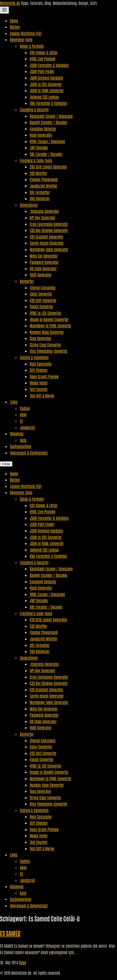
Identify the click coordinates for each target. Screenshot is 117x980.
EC (21, 421)
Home (14, 21)
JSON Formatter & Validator (49, 65)
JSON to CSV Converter (46, 84)
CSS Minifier (38, 173)
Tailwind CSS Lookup (44, 97)
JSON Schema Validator (46, 78)
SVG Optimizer (40, 198)
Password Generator (44, 262)
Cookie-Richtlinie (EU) (26, 33)
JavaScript (27, 427)
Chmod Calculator (43, 288)
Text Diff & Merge (42, 396)
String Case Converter (45, 345)
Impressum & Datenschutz (29, 453)
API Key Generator (43, 218)
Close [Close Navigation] (6, 464)
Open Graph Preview (44, 376)
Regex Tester (39, 383)
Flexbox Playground (44, 179)
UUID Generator (41, 275)
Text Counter (39, 389)
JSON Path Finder (42, 71)
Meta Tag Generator (44, 256)
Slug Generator (41, 338)
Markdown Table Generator (49, 249)
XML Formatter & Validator (48, 103)
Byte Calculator (41, 364)
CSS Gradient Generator (46, 237)
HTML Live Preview (43, 59)
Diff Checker (39, 370)
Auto (23, 440)
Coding (25, 408)
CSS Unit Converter (43, 300)
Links (14, 402)
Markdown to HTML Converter (51, 326)
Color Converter (41, 294)
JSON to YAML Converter (47, 90)
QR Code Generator (43, 268)
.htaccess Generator (44, 211)
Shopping (17, 434)
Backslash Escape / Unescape (51, 116)
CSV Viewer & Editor (44, 52)
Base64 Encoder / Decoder (49, 122)
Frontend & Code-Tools (36, 160)
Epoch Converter (42, 306)
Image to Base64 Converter (49, 319)
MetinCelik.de (10, 3)
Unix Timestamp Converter (49, 351)
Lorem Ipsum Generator (47, 243)
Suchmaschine (21, 446)
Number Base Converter (47, 332)
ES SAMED (10, 933)
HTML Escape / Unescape (47, 141)
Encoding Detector (43, 129)
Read (23, 962)
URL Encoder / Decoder (46, 154)
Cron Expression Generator (49, 224)
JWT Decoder (39, 147)
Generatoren (29, 205)
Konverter (27, 281)
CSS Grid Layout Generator (48, 167)
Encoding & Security (34, 109)
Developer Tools (21, 39)
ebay (23, 414)
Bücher (15, 27)
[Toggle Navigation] (4, 10)
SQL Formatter (40, 192)
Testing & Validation (34, 357)
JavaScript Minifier (44, 186)
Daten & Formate (32, 46)
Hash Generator (41, 135)
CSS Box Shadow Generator (49, 230)
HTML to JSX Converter (45, 313)
